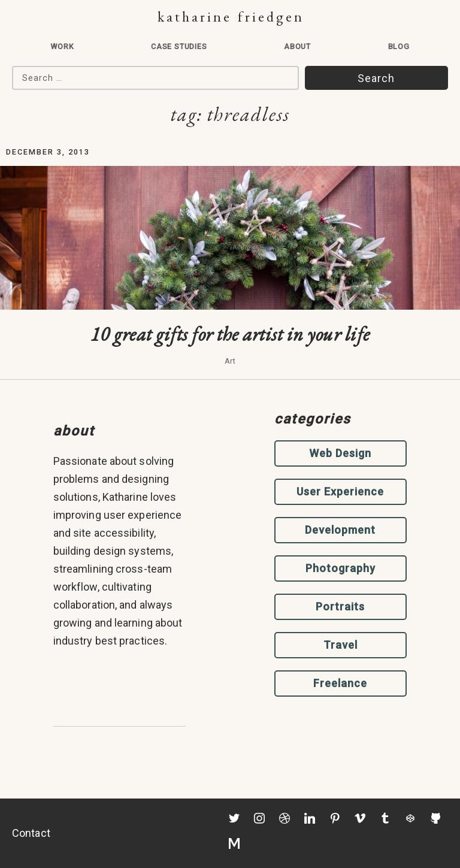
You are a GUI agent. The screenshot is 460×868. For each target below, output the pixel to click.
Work (62, 46)
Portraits (340, 607)
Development (340, 530)
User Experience (340, 492)
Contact (31, 833)
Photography (341, 568)
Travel (341, 645)
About (297, 46)
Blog (399, 46)
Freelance (340, 683)
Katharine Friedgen (231, 16)
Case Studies (179, 46)
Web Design (340, 453)
